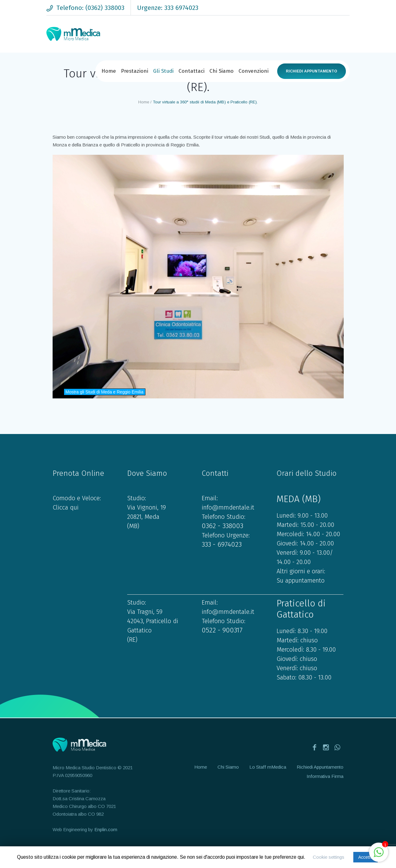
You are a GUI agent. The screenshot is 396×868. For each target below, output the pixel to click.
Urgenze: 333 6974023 (168, 8)
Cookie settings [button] (329, 857)
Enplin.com (106, 829)
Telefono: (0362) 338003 (90, 8)
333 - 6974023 (222, 544)
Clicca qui (66, 507)
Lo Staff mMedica (268, 767)
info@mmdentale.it (228, 507)
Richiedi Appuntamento (312, 71)
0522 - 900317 (222, 630)
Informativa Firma (325, 776)
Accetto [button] (366, 857)
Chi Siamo (228, 767)
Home (144, 102)
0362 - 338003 (222, 526)
